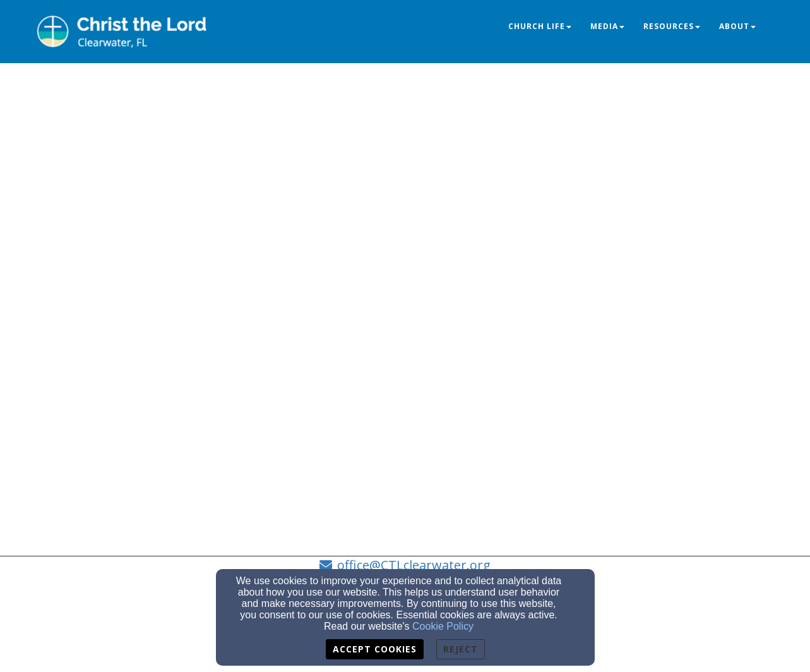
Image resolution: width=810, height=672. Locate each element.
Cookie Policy (443, 626)
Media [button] (607, 26)
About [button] (737, 26)
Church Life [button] (540, 26)
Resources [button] (672, 26)
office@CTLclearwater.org (414, 565)
